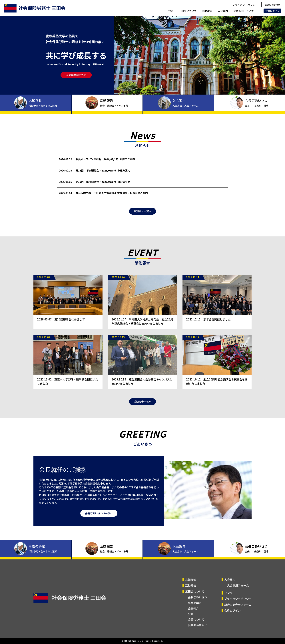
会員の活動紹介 (197, 625)
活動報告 (207, 11)
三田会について (188, 11)
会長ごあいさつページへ (99, 522)
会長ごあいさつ (197, 597)
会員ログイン (272, 11)
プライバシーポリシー (245, 5)
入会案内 (223, 11)
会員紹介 (193, 608)
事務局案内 (195, 603)
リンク (228, 593)
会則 (191, 614)
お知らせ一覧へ (142, 220)
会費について (196, 619)
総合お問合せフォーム (238, 605)
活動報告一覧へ (142, 411)
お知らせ (191, 580)
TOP (171, 11)
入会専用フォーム (238, 585)
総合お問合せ (273, 5)
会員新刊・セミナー (245, 11)
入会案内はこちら (76, 75)
